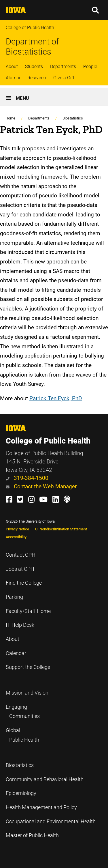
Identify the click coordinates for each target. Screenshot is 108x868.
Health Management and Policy (41, 807)
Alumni (13, 78)
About (12, 67)
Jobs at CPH (20, 569)
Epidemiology (21, 793)
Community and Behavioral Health (45, 779)
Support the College (28, 667)
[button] (96, 10)
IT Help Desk (20, 625)
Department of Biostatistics (32, 47)
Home (10, 118)
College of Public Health (30, 28)
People (90, 67)
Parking (14, 597)
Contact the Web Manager (41, 486)
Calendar (16, 653)
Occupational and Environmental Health (51, 822)
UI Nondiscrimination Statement (61, 529)
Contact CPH (21, 555)
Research (37, 78)
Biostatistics (73, 118)
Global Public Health (22, 735)
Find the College (24, 583)
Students (34, 67)
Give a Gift (64, 78)
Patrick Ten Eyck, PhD (56, 398)
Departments (63, 67)
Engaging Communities (23, 712)
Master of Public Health (32, 835)
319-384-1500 (27, 478)
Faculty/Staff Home (28, 611)
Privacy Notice (17, 529)
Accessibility (16, 537)
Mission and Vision (27, 693)
